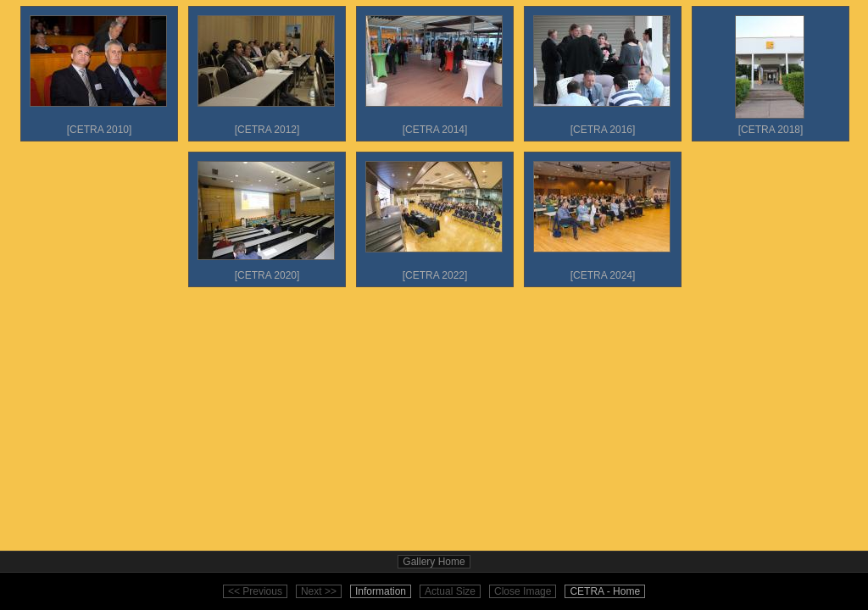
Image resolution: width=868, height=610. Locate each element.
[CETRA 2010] (98, 71)
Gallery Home (434, 562)
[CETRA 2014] (434, 71)
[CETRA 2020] (266, 217)
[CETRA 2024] (602, 217)
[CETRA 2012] (266, 71)
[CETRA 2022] (434, 217)
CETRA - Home (605, 591)
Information (381, 591)
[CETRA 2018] (770, 71)
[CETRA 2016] (602, 71)
